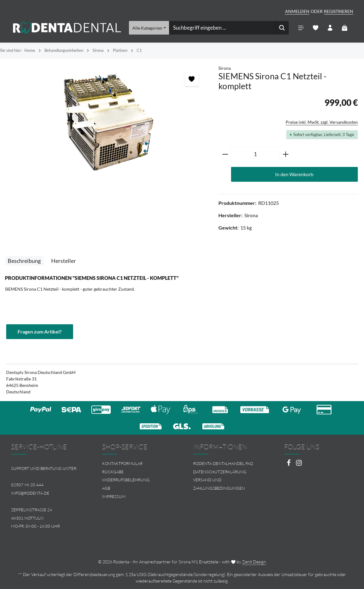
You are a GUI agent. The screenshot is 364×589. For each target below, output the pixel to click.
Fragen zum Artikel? (40, 332)
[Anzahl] (255, 154)
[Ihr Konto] (330, 28)
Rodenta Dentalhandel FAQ (223, 463)
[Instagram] (299, 465)
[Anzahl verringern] (225, 154)
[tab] (24, 261)
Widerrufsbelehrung (126, 480)
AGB (106, 488)
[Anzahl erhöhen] (286, 154)
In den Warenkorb (294, 174)
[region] (106, 121)
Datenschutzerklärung (220, 472)
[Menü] (301, 28)
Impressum (114, 496)
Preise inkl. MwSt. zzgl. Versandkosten (322, 122)
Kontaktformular (122, 463)
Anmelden (297, 11)
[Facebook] (289, 465)
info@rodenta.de (30, 493)
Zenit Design (254, 562)
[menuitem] (136, 464)
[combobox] (222, 28)
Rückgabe (113, 472)
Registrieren (339, 11)
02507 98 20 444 (27, 485)
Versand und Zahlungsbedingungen (219, 484)
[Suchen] (282, 28)
